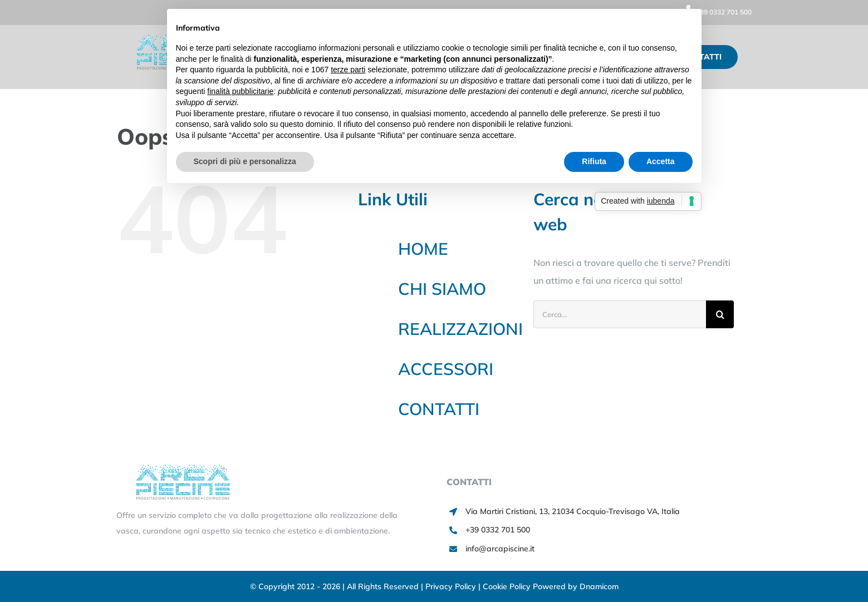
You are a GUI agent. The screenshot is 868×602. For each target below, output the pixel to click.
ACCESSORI (446, 369)
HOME (423, 249)
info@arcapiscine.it (500, 549)
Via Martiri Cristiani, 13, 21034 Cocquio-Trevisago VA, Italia (573, 511)
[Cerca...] (620, 314)
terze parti (348, 70)
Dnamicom (599, 586)
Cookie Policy (508, 586)
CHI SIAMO (442, 289)
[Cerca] (720, 314)
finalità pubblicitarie (240, 91)
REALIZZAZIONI (460, 329)
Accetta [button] (661, 161)
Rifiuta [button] (594, 161)
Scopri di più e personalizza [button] (245, 161)
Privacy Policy (452, 586)
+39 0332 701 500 (715, 12)
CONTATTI (439, 409)
